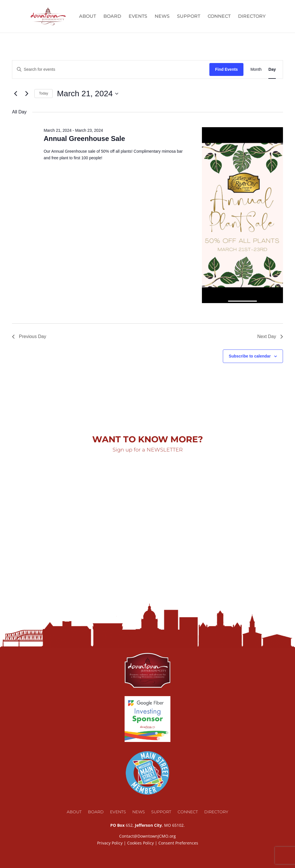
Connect (219, 17)
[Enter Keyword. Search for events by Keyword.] (111, 69)
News (162, 17)
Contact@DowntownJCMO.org (147, 836)
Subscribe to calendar (250, 356)
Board (112, 17)
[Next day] (27, 94)
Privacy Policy (110, 843)
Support (189, 17)
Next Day (270, 336)
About (87, 17)
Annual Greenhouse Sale (84, 139)
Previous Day (29, 336)
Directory (252, 17)
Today (44, 93)
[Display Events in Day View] (272, 69)
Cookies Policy (140, 843)
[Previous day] (15, 94)
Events (138, 17)
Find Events (226, 69)
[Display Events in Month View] (256, 69)
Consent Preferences (178, 843)
